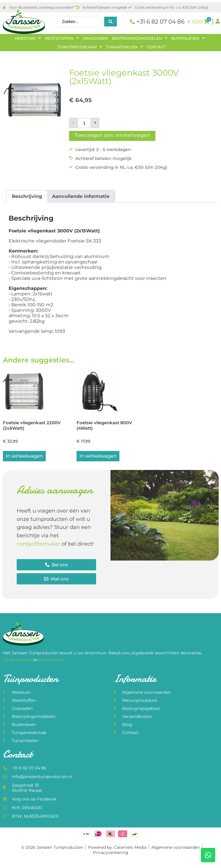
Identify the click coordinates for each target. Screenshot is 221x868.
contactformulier (38, 544)
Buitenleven (188, 38)
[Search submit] (110, 22)
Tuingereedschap (80, 47)
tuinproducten (18, 660)
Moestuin (28, 38)
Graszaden (95, 38)
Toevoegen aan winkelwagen (112, 135)
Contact (156, 47)
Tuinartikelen (124, 47)
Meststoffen (62, 38)
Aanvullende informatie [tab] (81, 196)
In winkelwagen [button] (24, 457)
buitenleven (51, 660)
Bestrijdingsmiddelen (140, 38)
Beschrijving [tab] (27, 196)
